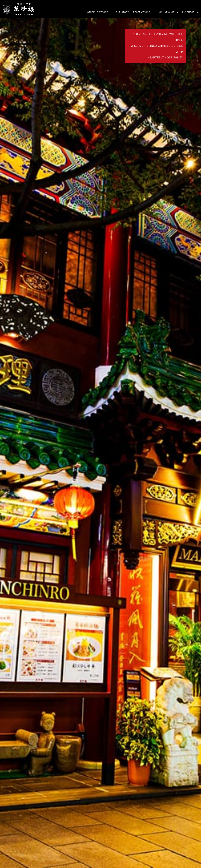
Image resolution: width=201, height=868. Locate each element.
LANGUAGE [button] (188, 12)
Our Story (122, 12)
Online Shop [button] (167, 12)
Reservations (142, 12)
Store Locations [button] (98, 12)
